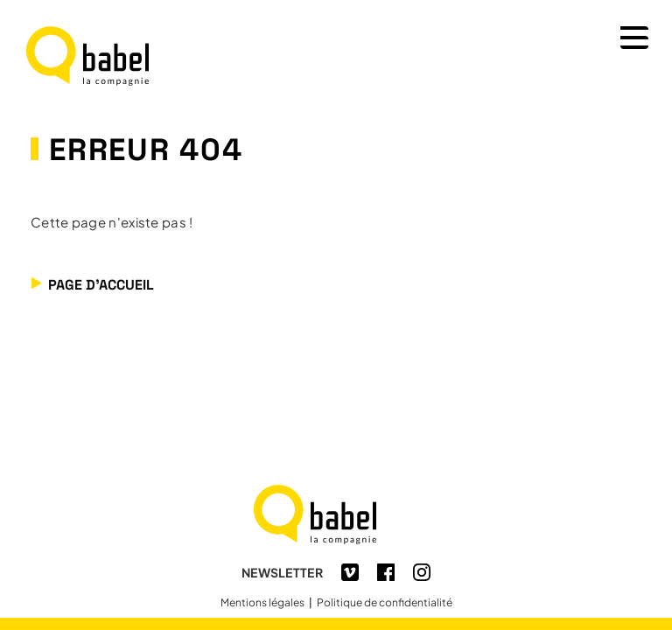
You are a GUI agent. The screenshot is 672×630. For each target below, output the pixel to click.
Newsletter (282, 572)
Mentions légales (262, 602)
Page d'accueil (101, 288)
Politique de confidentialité (385, 602)
